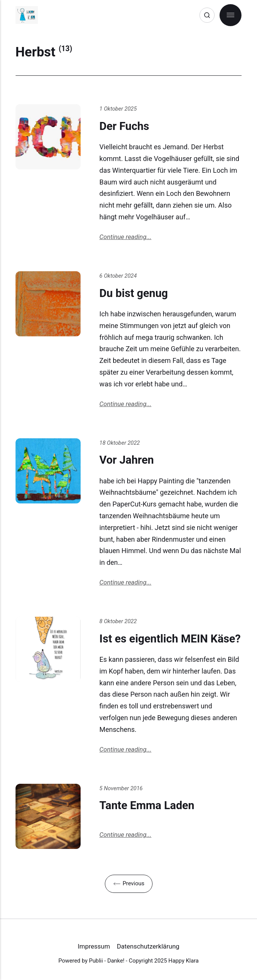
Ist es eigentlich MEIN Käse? (170, 639)
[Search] (207, 15)
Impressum (94, 946)
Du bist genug (134, 293)
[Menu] (231, 15)
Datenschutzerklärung (148, 946)
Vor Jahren (127, 460)
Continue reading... (125, 237)
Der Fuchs (124, 126)
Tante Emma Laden (147, 805)
